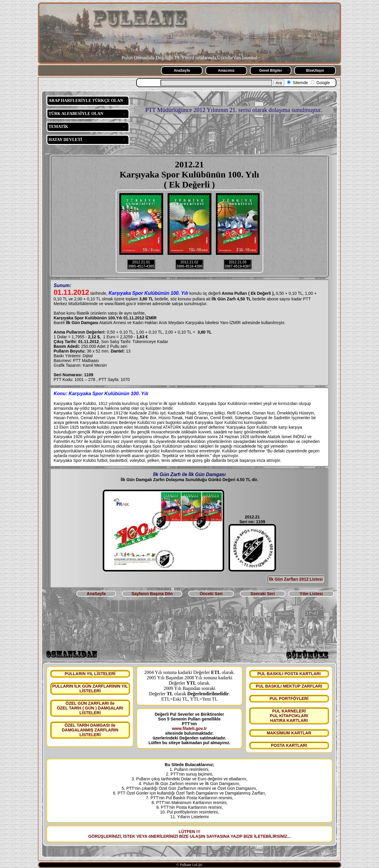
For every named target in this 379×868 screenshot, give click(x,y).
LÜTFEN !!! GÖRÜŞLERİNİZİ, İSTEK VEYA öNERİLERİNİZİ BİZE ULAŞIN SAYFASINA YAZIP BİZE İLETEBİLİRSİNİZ (188, 834)
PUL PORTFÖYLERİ (289, 699)
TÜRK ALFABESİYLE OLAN (76, 114)
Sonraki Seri (263, 594)
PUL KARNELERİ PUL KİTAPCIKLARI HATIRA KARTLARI (289, 716)
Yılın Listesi (311, 594)
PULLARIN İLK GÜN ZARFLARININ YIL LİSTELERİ (90, 688)
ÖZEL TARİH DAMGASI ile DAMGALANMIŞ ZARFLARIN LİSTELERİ (90, 730)
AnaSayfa (182, 71)
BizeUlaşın (315, 71)
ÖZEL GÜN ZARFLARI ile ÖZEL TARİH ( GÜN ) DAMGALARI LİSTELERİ (90, 708)
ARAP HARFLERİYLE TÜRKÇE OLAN (86, 101)
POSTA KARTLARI (289, 745)
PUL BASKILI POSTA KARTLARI (289, 674)
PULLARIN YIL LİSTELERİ (90, 674)
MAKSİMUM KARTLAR (289, 733)
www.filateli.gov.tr (189, 728)
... (289, 836)
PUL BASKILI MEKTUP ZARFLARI (289, 686)
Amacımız (226, 71)
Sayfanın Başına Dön (152, 594)
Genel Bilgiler (270, 71)
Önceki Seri (211, 594)
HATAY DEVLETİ (65, 140)
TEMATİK (58, 127)
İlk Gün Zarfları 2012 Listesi (296, 579)
